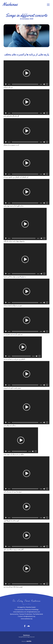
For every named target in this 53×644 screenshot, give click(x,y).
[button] (48, 5)
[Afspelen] (6, 84)
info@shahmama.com (33, 612)
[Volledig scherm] (47, 84)
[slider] (25, 84)
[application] (26, 73)
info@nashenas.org (29, 616)
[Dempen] (44, 84)
